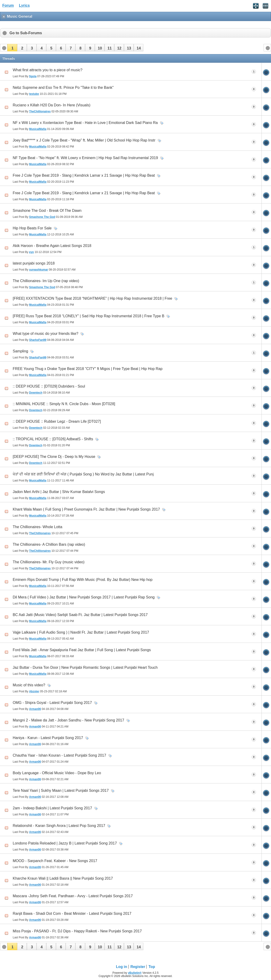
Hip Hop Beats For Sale (32, 228)
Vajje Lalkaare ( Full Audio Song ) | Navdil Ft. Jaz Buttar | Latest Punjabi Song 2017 (81, 632)
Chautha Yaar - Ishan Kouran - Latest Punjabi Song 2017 (59, 755)
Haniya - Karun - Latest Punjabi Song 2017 (48, 738)
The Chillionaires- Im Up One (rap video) (46, 281)
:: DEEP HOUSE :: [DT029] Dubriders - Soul (49, 386)
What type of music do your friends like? (46, 334)
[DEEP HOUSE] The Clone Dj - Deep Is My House (54, 457)
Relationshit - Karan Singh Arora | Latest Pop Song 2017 (59, 826)
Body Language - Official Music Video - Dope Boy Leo (57, 773)
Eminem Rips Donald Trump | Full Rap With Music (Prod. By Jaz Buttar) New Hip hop (83, 580)
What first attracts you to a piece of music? (48, 70)
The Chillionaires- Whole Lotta (37, 527)
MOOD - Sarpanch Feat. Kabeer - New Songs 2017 (55, 861)
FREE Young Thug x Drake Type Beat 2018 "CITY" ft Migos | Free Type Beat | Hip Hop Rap (88, 369)
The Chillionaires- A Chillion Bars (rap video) (49, 544)
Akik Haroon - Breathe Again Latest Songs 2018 (52, 246)
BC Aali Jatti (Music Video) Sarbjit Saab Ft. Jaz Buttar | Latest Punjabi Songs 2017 (80, 615)
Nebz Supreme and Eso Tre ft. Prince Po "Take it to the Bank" (63, 88)
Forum (8, 5)
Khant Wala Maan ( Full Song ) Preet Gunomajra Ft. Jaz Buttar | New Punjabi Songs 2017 (86, 509)
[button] (12, 48)
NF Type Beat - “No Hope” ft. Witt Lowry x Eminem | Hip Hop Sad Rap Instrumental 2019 (85, 158)
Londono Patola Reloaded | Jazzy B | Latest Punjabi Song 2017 (65, 843)
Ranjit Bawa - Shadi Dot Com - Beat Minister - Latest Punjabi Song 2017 (72, 914)
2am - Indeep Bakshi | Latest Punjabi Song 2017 (52, 808)
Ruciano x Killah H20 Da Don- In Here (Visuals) (52, 105)
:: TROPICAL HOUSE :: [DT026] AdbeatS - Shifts (53, 439)
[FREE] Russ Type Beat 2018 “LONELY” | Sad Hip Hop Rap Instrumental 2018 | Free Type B (89, 316)
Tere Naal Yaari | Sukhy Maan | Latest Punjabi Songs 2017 (61, 790)
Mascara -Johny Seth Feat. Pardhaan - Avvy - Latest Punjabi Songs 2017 (73, 896)
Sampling (20, 351)
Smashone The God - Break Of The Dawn (47, 211)
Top (152, 967)
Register (138, 967)
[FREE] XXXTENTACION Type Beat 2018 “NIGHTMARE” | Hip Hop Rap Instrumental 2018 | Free (92, 298)
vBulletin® (135, 973)
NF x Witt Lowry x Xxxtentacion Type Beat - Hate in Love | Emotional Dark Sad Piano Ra (85, 123)
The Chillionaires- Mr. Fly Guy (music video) (49, 562)
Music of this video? (29, 685)
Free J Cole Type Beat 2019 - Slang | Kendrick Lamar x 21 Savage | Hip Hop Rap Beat (84, 175)
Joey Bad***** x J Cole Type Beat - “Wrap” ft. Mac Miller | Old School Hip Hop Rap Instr (84, 140)
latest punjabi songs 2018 (34, 263)
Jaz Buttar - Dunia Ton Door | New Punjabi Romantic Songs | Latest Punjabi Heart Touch (85, 667)
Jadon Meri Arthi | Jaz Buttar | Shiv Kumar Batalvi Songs (59, 492)
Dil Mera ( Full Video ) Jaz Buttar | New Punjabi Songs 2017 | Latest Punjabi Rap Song (84, 597)
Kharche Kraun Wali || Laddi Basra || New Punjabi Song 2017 (63, 878)
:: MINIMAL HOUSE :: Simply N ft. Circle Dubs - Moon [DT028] (64, 404)
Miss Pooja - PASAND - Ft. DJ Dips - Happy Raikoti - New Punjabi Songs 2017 (77, 931)
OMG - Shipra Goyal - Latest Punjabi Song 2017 (52, 703)
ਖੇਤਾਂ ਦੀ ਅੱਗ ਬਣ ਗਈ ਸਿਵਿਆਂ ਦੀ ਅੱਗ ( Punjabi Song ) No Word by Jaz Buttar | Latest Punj (83, 474)
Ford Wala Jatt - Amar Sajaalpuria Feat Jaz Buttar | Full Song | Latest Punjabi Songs (82, 650)
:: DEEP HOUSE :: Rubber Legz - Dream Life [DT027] (57, 421)
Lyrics (24, 5)
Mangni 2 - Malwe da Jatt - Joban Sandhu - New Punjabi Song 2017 (68, 720)
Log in (122, 967)
